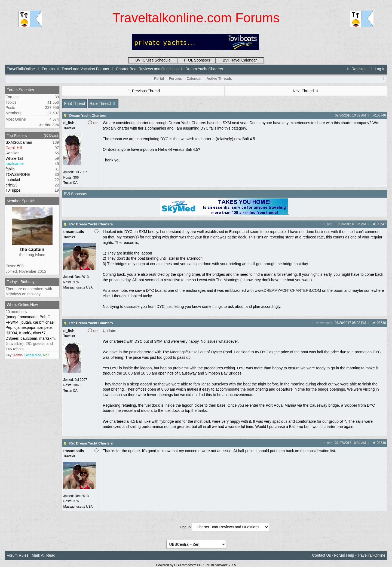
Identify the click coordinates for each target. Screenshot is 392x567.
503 (20, 266)
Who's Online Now (22, 305)
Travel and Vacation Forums (85, 69)
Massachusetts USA (78, 287)
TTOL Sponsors (197, 60)
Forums (48, 69)
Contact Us (321, 555)
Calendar (194, 79)
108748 (381, 323)
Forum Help (344, 555)
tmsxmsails (321, 323)
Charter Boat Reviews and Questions (147, 69)
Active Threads (219, 79)
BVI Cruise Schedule (153, 60)
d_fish (325, 224)
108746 (381, 115)
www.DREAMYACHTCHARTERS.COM (288, 290)
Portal (159, 79)
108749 (381, 443)
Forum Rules (17, 555)
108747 (381, 224)
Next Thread (306, 91)
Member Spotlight (22, 201)
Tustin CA (70, 183)
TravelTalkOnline (21, 69)
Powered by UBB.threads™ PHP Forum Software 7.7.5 (196, 565)
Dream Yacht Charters (88, 116)
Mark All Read (43, 555)
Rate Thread (103, 103)
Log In (377, 69)
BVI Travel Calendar (240, 60)
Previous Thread (143, 91)
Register (356, 69)
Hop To (185, 527)
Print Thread (74, 103)
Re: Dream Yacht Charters (91, 224)
